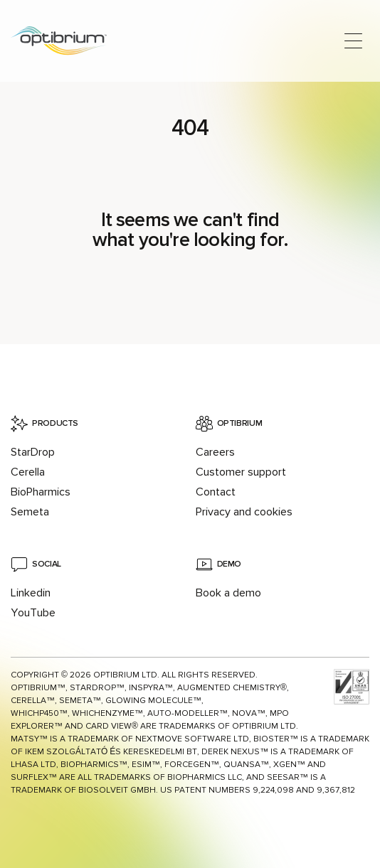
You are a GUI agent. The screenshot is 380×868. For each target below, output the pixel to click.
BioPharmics (41, 492)
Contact (216, 492)
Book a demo (228, 593)
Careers (215, 452)
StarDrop (33, 452)
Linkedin (31, 593)
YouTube (33, 613)
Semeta (30, 512)
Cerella (28, 472)
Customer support (241, 472)
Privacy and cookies (244, 512)
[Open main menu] (353, 41)
